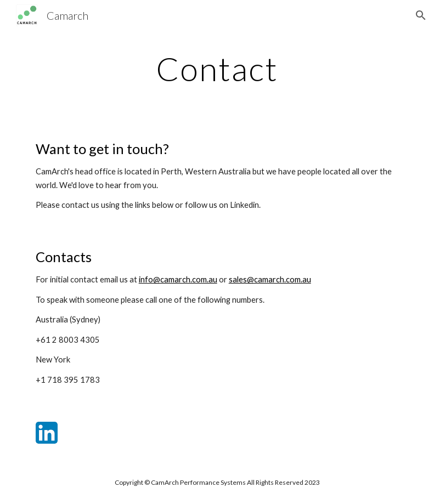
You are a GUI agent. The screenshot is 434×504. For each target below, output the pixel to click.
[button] (421, 15)
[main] (217, 69)
